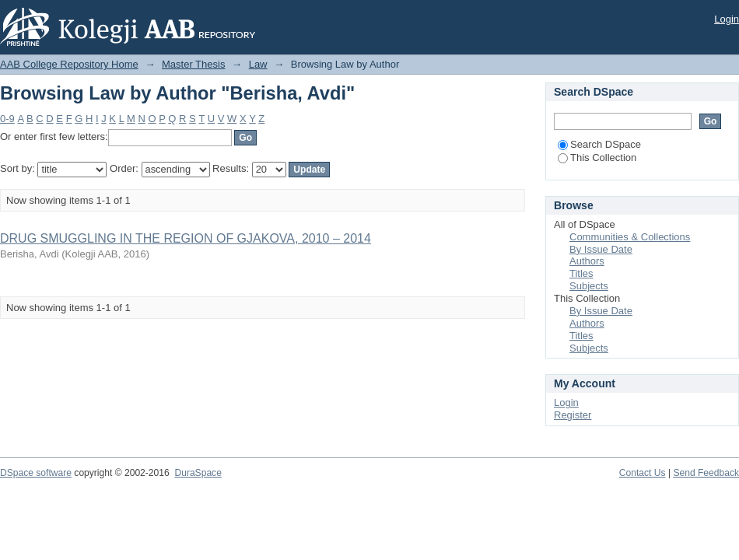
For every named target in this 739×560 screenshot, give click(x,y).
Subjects (589, 286)
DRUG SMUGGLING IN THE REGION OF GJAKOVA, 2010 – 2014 (186, 238)
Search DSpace (599, 144)
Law (258, 64)
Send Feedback (706, 473)
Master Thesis (193, 64)
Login (727, 19)
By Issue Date (601, 249)
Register (573, 415)
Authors (587, 261)
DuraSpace (198, 473)
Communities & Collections (630, 237)
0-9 (7, 119)
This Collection (597, 157)
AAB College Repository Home (69, 64)
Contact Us (643, 473)
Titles (581, 273)
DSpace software (36, 473)
